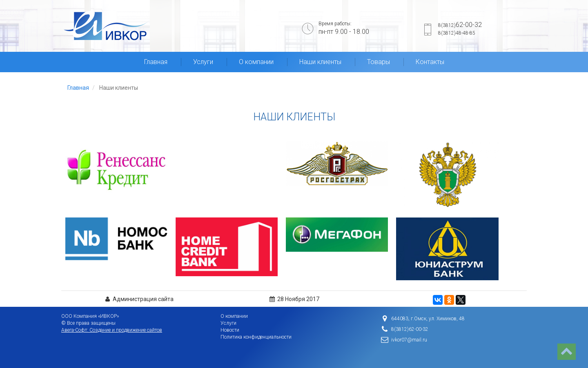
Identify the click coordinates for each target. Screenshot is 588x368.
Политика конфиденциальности (256, 337)
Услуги (203, 62)
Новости (230, 330)
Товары (379, 62)
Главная (156, 62)
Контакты (430, 62)
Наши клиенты (320, 62)
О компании (256, 62)
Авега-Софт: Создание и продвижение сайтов (112, 330)
